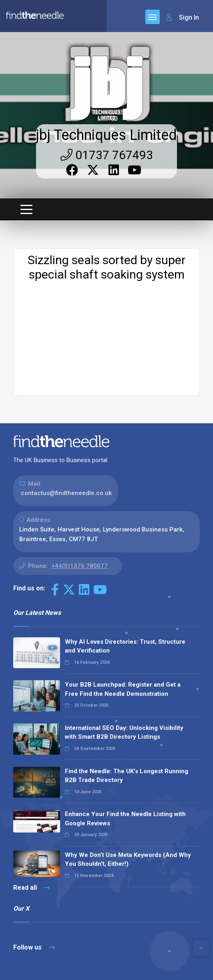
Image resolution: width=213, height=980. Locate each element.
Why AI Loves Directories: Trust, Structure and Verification (125, 591)
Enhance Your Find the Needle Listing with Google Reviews (125, 763)
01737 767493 (107, 99)
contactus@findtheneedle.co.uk (66, 437)
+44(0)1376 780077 (79, 510)
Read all (31, 832)
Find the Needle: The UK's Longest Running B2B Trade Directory (127, 720)
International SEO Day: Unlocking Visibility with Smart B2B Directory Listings (124, 677)
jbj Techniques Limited (106, 79)
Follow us (34, 892)
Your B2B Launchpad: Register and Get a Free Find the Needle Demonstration (123, 633)
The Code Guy (57, 956)
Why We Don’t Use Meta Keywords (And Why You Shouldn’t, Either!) (128, 804)
